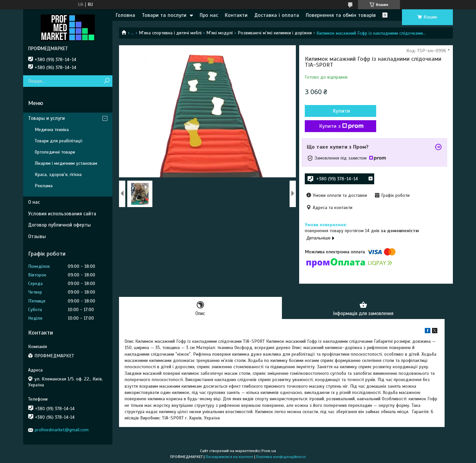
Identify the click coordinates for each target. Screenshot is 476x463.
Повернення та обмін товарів (341, 15)
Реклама (44, 186)
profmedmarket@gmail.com (62, 430)
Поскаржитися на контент (229, 457)
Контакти (236, 15)
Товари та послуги (164, 15)
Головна (125, 15)
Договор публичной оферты (59, 225)
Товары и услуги (46, 118)
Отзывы (37, 236)
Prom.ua (269, 451)
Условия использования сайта (62, 214)
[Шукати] (107, 81)
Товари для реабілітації (59, 141)
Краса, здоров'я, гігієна (58, 175)
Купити (340, 111)
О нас (34, 202)
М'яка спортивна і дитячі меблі (170, 33)
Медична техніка (52, 130)
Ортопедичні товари (55, 152)
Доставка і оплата (277, 15)
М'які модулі (219, 33)
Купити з (340, 126)
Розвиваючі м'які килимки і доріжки (275, 33)
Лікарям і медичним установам (66, 163)
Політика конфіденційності (281, 457)
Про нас (209, 15)
